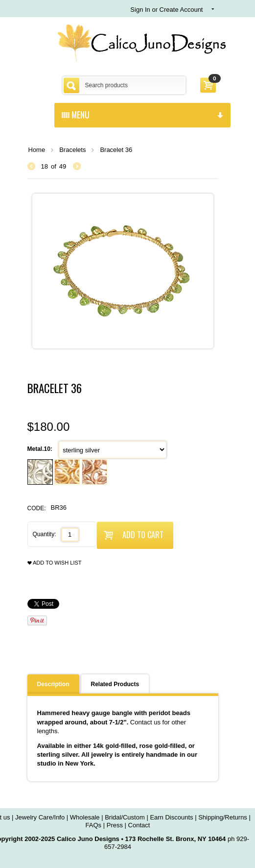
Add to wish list (55, 563)
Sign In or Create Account (166, 10)
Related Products (115, 684)
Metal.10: (41, 449)
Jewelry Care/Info (40, 817)
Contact (139, 825)
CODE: (37, 508)
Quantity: (45, 534)
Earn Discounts (171, 817)
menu (142, 114)
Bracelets (72, 150)
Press (115, 825)
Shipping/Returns (223, 817)
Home (37, 150)
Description (53, 684)
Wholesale (85, 817)
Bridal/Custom (125, 817)
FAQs (94, 825)
